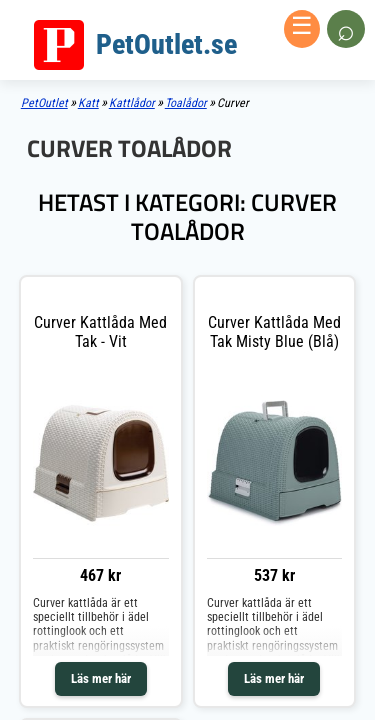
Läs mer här (101, 678)
